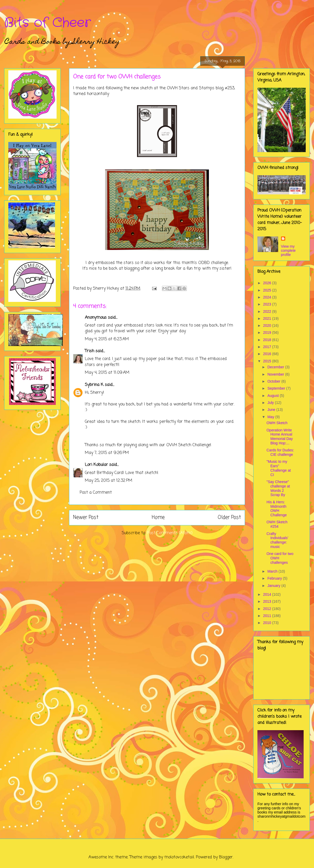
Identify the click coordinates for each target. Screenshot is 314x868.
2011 (268, 616)
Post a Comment (96, 493)
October (274, 381)
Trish (90, 351)
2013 (268, 601)
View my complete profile (288, 250)
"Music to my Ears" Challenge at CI (279, 468)
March (273, 571)
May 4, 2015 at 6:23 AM (107, 339)
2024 (268, 297)
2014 (268, 594)
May (271, 417)
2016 (268, 354)
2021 (268, 318)
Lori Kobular (96, 465)
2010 (268, 623)
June (272, 410)
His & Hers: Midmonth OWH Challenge (277, 508)
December (276, 367)
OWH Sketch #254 (277, 524)
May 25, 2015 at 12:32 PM (109, 481)
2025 (268, 290)
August (273, 396)
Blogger (226, 857)
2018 (268, 340)
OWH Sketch (277, 423)
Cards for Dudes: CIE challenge (280, 452)
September (277, 388)
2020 (268, 325)
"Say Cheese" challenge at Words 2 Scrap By (278, 488)
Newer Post (86, 517)
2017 (268, 347)
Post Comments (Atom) (170, 533)
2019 (268, 333)
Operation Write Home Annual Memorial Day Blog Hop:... (280, 437)
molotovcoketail (179, 857)
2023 (268, 304)
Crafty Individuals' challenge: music (277, 540)
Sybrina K (94, 385)
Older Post (229, 517)
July (271, 403)
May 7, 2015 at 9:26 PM (107, 453)
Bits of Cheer (47, 23)
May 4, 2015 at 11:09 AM (107, 373)
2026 (268, 283)
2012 (268, 609)
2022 (268, 311)
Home (158, 517)
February (275, 578)
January (274, 586)
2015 (268, 361)
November (276, 374)
